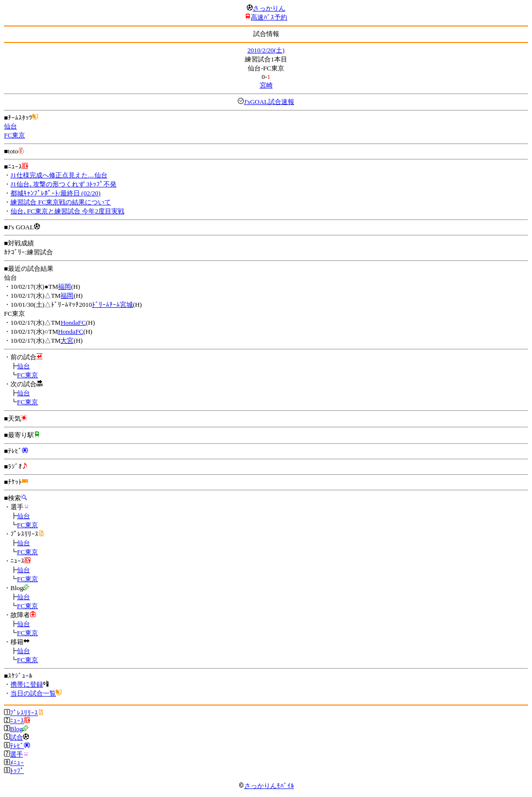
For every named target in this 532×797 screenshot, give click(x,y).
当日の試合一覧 (33, 693)
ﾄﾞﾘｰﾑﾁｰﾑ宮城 (112, 305)
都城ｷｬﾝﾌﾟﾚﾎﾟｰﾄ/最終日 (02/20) (55, 193)
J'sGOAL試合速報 (269, 102)
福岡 (64, 287)
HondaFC (73, 323)
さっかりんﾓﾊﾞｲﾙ (266, 786)
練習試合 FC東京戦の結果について (61, 202)
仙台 (10, 126)
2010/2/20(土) (266, 50)
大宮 (67, 341)
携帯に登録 (27, 684)
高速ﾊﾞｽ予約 (269, 17)
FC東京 (14, 135)
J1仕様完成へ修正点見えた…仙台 (59, 175)
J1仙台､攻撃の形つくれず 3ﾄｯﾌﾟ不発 (63, 184)
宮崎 (266, 85)
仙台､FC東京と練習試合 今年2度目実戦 (67, 211)
